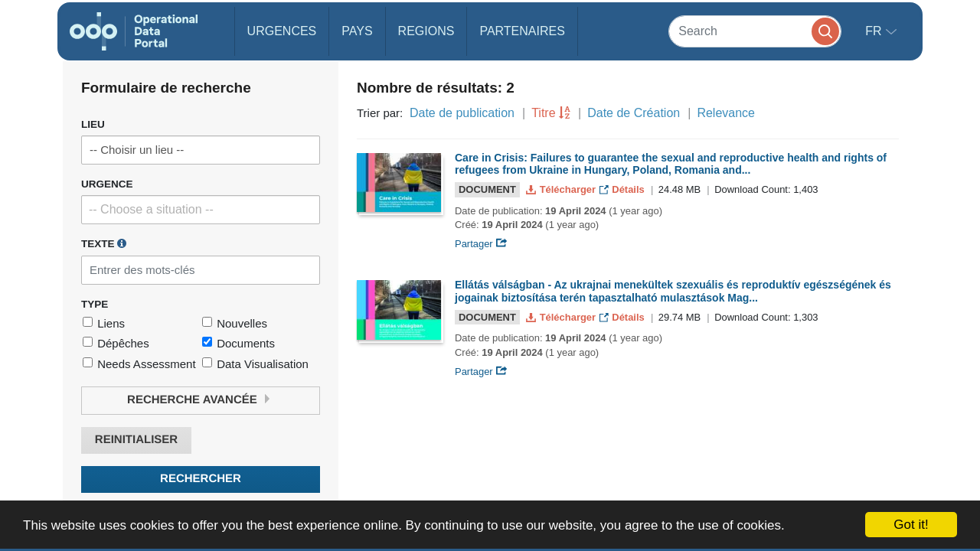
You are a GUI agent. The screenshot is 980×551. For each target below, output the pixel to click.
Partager (481, 244)
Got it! (911, 525)
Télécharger (562, 189)
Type (95, 304)
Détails (624, 189)
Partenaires (522, 31)
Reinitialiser (136, 440)
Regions (426, 31)
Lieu (93, 124)
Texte (104, 243)
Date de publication (462, 113)
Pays (357, 31)
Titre (543, 113)
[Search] (755, 31)
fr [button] (875, 31)
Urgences (282, 31)
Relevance (726, 113)
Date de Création (634, 113)
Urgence (107, 184)
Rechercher (201, 479)
